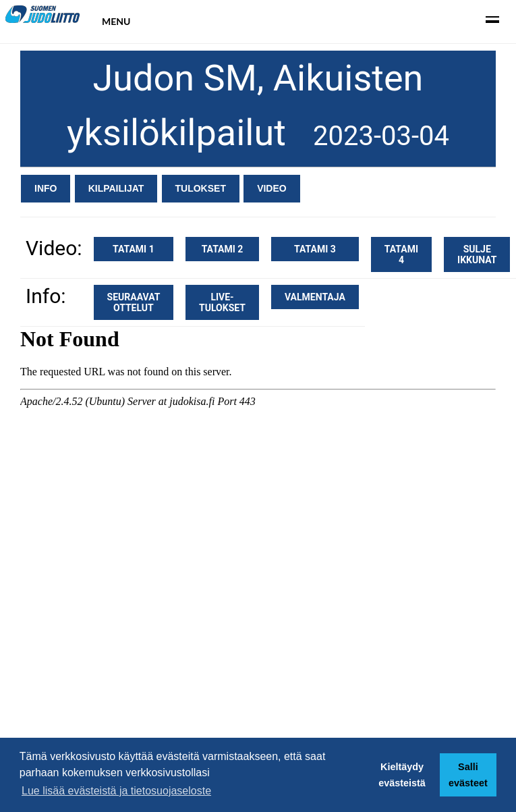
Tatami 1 (134, 249)
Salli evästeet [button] (468, 775)
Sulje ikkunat (477, 254)
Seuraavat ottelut (134, 302)
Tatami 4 (401, 254)
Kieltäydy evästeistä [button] (402, 775)
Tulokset (201, 188)
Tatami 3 (315, 249)
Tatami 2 (223, 249)
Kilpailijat (116, 188)
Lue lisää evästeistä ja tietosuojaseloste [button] (116, 791)
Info (46, 188)
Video (272, 188)
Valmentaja (315, 297)
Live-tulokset (222, 302)
